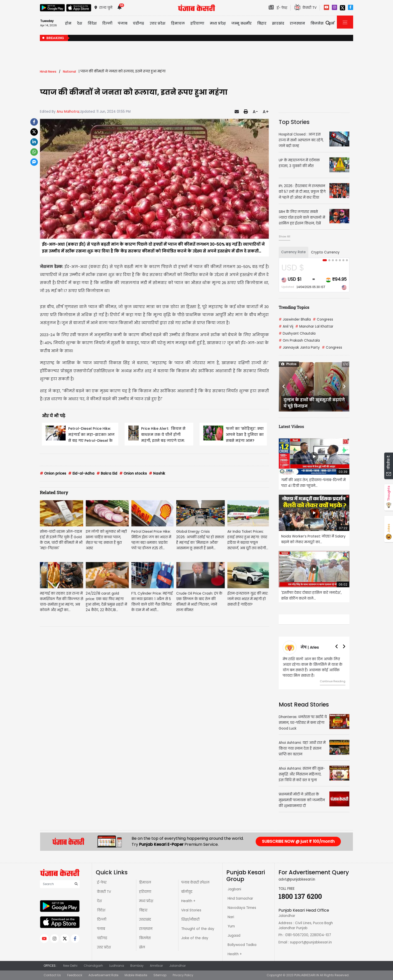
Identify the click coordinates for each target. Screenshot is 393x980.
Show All (284, 236)
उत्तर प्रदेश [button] (158, 23)
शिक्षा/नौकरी (190, 920)
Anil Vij (286, 326)
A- (255, 112)
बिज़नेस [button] (317, 23)
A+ (266, 112)
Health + (188, 901)
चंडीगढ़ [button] (138, 23)
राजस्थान (146, 929)
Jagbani (234, 889)
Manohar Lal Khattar (314, 326)
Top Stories (294, 122)
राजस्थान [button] (297, 23)
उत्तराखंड (145, 920)
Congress (323, 319)
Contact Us (52, 975)
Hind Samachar (240, 898)
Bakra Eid (107, 473)
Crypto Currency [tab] (325, 252)
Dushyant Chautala (297, 333)
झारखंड (278, 23)
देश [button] (80, 23)
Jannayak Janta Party (299, 347)
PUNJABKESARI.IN (307, 975)
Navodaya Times (242, 908)
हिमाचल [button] (178, 23)
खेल (142, 947)
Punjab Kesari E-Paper (162, 844)
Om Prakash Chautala (299, 340)
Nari (231, 917)
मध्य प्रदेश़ (146, 901)
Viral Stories (191, 910)
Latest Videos (291, 426)
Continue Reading (333, 681)
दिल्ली (107, 23)
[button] (284, 386)
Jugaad (234, 936)
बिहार (143, 910)
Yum (231, 926)
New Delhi (70, 966)
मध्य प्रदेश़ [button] (218, 23)
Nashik (157, 473)
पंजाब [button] (123, 23)
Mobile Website (136, 975)
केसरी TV (104, 892)
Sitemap (160, 975)
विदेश (101, 910)
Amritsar (156, 966)
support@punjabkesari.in (311, 942)
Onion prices (53, 473)
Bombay (137, 966)
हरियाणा (145, 892)
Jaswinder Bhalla (295, 319)
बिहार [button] (262, 23)
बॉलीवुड (187, 892)
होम (68, 23)
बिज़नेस (145, 938)
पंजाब (101, 929)
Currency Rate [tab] (293, 252)
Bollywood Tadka (242, 945)
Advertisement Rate (103, 975)
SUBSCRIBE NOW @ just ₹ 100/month (298, 841)
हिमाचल (145, 882)
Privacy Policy (183, 975)
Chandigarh (93, 966)
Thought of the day (198, 929)
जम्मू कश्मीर (241, 23)
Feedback (75, 975)
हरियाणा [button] (197, 23)
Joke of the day (195, 938)
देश (99, 901)
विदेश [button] (92, 23)
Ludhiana (117, 966)
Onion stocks (133, 473)
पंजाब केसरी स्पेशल (195, 882)
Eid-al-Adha (81, 473)
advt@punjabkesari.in (297, 879)
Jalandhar (177, 966)
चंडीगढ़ (102, 938)
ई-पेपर (102, 882)
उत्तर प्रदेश (104, 947)
